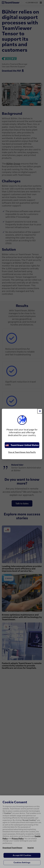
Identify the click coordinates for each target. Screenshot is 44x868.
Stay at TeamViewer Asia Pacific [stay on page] (22, 452)
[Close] (40, 411)
